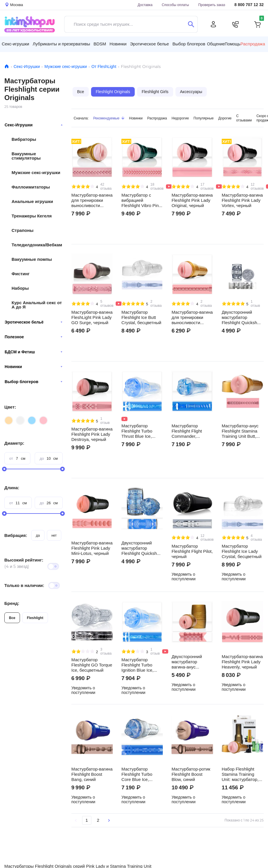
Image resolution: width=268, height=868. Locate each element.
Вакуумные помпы (32, 259)
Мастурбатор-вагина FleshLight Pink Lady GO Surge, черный (92, 317)
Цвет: (10, 407)
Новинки (34, 367)
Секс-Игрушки (27, 67)
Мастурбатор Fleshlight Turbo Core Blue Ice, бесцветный (137, 774)
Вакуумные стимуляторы (26, 156)
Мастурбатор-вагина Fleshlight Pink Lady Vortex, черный (242, 200)
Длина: (12, 488)
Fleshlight (35, 618)
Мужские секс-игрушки (66, 67)
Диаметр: (14, 443)
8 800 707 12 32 (249, 5)
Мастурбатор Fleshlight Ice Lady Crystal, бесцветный (242, 551)
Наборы (20, 288)
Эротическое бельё (34, 322)
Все (12, 618)
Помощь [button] (232, 44)
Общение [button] (216, 44)
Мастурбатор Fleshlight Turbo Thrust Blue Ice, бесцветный (137, 431)
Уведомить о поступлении (183, 577)
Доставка (145, 5)
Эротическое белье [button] (150, 44)
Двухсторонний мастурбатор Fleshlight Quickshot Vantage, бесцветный (241, 317)
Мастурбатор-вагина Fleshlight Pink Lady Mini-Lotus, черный (92, 548)
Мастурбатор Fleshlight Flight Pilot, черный (192, 551)
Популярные (204, 118)
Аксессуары (191, 92)
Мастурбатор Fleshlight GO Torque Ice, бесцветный (92, 665)
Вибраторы (24, 139)
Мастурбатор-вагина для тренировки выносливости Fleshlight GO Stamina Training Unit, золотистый (192, 317)
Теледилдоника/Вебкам (37, 245)
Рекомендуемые (109, 118)
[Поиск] (191, 24)
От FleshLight (104, 67)
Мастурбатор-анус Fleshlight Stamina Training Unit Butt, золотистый (240, 431)
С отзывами (244, 118)
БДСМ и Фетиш (34, 352)
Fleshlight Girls (155, 92)
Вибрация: (16, 535)
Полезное (34, 337)
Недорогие (180, 118)
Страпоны (23, 230)
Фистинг (21, 274)
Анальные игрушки (32, 201)
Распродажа (157, 118)
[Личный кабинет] (213, 24)
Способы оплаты (175, 5)
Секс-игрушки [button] (15, 44)
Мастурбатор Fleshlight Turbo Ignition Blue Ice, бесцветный (137, 665)
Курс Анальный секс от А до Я (37, 305)
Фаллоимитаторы (31, 187)
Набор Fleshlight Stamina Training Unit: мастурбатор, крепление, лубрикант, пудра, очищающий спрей (241, 774)
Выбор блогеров (34, 382)
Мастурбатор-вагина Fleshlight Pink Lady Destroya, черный (92, 434)
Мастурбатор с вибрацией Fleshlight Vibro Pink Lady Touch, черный (141, 200)
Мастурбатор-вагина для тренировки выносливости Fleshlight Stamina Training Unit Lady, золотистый (92, 200)
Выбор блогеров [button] (189, 44)
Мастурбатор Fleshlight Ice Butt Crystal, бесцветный (141, 317)
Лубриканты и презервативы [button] (61, 44)
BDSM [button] (100, 44)
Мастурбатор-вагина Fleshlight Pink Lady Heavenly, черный (242, 662)
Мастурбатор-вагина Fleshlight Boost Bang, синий (92, 774)
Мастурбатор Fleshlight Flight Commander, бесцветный (187, 431)
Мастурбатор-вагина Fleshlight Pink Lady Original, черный (192, 200)
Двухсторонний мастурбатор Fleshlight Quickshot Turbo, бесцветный (141, 548)
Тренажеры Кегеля (32, 216)
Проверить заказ (212, 5)
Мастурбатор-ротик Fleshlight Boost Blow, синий (191, 774)
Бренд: (12, 603)
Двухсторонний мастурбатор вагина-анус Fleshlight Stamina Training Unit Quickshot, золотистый (189, 662)
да (38, 535)
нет (54, 535)
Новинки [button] (118, 44)
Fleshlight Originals (113, 92)
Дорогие (225, 118)
